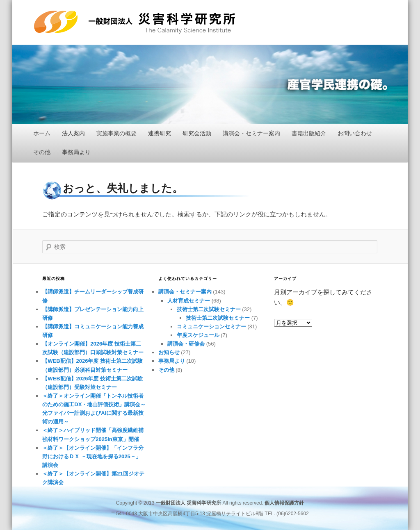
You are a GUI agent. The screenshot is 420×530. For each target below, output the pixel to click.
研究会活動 (197, 133)
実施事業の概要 (116, 133)
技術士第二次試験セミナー (209, 309)
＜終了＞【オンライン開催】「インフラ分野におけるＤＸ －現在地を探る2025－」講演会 (93, 456)
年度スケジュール (198, 335)
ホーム (42, 133)
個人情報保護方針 (284, 503)
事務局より (76, 152)
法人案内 (73, 133)
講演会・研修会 (186, 344)
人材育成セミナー (189, 301)
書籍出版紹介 (309, 133)
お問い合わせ (355, 133)
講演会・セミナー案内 (251, 133)
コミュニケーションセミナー (211, 326)
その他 (42, 152)
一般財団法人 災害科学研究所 (135, 22)
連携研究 (160, 133)
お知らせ (169, 352)
